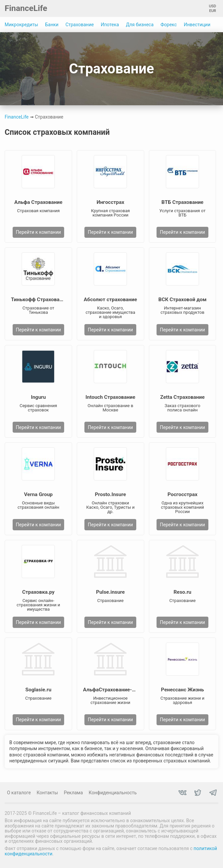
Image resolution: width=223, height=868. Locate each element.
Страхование (80, 25)
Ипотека (110, 25)
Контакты (47, 793)
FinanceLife (26, 8)
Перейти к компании (38, 232)
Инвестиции (197, 25)
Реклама (73, 793)
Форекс (169, 25)
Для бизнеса (140, 25)
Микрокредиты (21, 25)
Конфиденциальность (113, 793)
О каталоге (19, 793)
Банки (52, 25)
